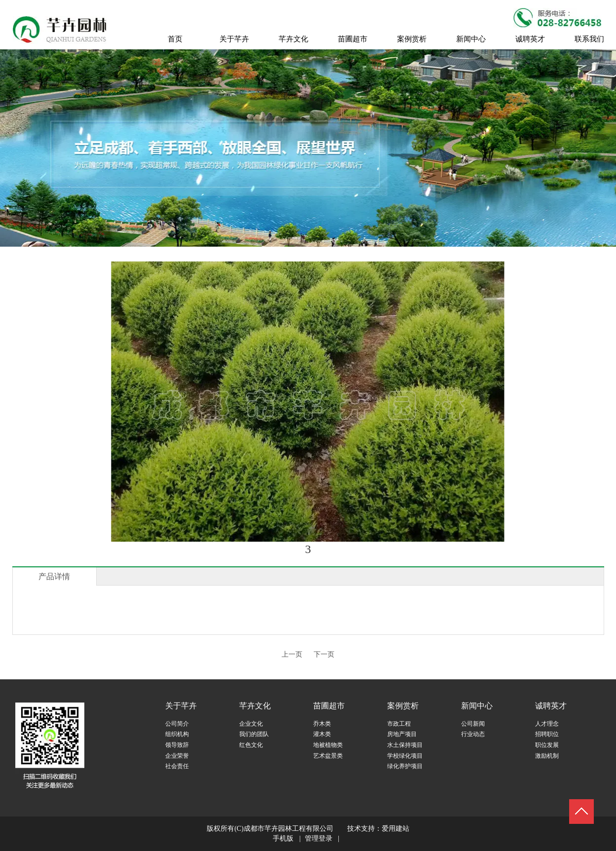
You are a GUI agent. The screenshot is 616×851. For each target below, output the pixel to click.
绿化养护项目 (405, 766)
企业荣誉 (177, 756)
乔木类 (322, 724)
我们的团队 (254, 734)
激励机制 (547, 756)
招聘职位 (547, 734)
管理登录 (319, 838)
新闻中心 (477, 706)
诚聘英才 (551, 706)
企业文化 (251, 724)
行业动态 (473, 734)
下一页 (324, 654)
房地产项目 (402, 734)
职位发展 (547, 745)
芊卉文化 (255, 706)
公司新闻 (473, 724)
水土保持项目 (405, 745)
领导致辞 (177, 745)
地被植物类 (328, 745)
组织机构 (177, 734)
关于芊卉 (181, 706)
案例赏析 (403, 706)
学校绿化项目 (405, 756)
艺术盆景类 (328, 756)
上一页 (292, 654)
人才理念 (547, 724)
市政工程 (399, 724)
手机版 (283, 838)
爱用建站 (396, 829)
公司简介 (177, 724)
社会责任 (177, 766)
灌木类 (322, 734)
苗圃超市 (329, 706)
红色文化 (251, 745)
